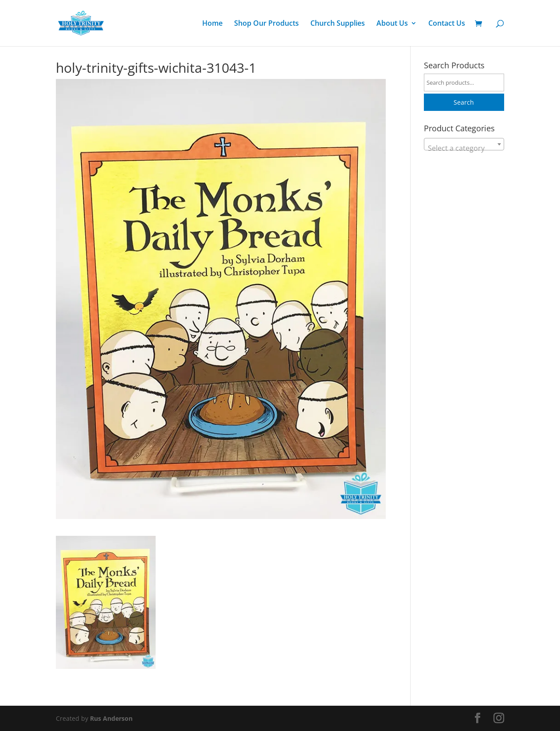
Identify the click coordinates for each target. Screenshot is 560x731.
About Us (392, 24)
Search (464, 102)
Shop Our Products (266, 24)
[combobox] (464, 144)
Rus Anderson (111, 718)
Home (212, 24)
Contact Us (447, 24)
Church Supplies (338, 24)
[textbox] (464, 148)
